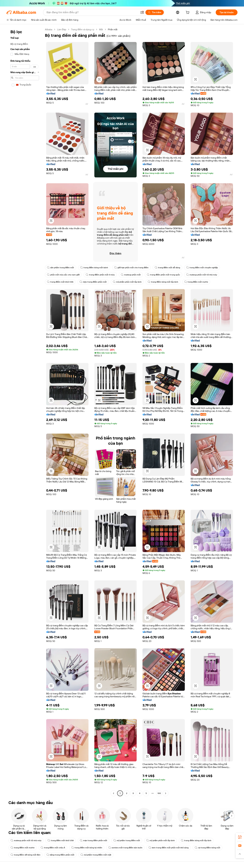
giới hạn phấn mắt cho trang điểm (131, 268)
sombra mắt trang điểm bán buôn (125, 848)
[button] (142, 12)
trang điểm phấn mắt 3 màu (100, 275)
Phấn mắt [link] (113, 29)
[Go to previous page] (114, 793)
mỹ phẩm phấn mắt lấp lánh (127, 282)
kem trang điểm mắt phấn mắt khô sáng (169, 848)
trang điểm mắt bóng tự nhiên (87, 848)
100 (159, 793)
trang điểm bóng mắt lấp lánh (163, 282)
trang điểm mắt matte (196, 282)
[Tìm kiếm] (155, 12)
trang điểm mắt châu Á (53, 848)
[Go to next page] (166, 793)
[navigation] (25, 412)
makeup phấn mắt (131, 275)
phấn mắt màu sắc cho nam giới (63, 275)
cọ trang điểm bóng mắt (207, 848)
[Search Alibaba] (92, 12)
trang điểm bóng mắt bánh (94, 268)
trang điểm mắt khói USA (60, 282)
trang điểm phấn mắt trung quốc (164, 275)
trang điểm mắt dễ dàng (167, 268)
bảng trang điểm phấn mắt (60, 855)
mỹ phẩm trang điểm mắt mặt (96, 855)
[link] (240, 837)
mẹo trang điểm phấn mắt (93, 282)
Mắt (101, 29)
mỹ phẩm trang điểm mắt (127, 840)
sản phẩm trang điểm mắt (61, 268)
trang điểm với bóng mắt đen (25, 855)
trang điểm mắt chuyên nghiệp (202, 268)
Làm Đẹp (62, 29)
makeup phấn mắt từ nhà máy (202, 275)
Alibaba (49, 29)
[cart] (188, 13)
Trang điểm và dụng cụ (83, 29)
